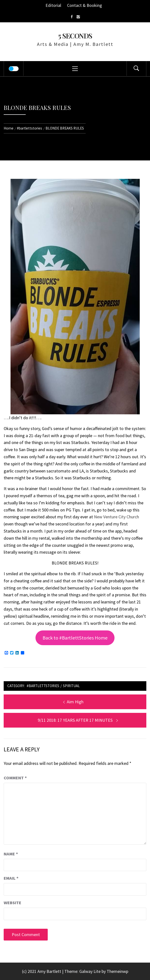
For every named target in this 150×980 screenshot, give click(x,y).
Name (11, 854)
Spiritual (71, 686)
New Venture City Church (116, 517)
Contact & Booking (85, 5)
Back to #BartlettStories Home (75, 638)
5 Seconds (75, 36)
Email (11, 878)
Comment (15, 778)
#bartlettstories (43, 686)
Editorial (53, 5)
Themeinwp (117, 971)
